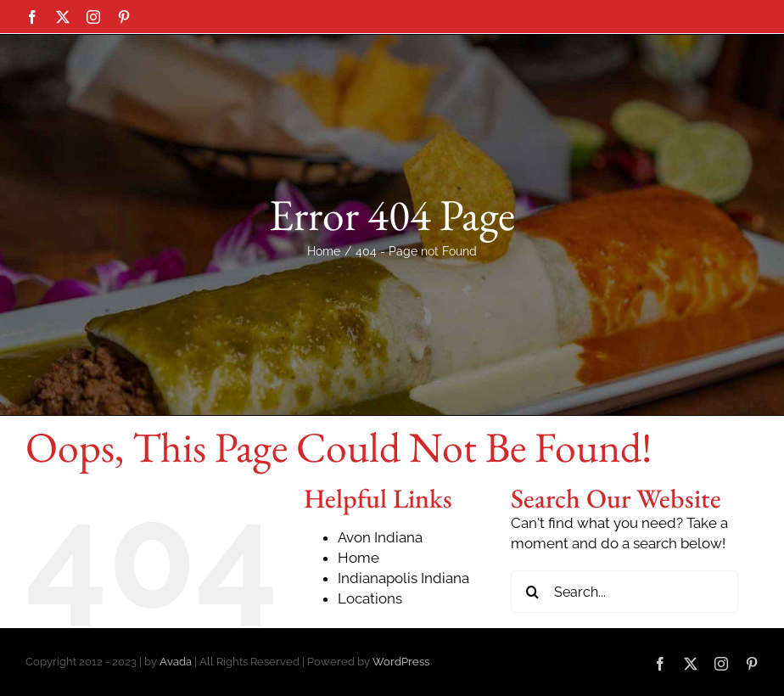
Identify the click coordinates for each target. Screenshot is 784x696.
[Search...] (624, 671)
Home (358, 637)
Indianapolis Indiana (403, 658)
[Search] (532, 671)
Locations (370, 678)
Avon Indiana (380, 617)
